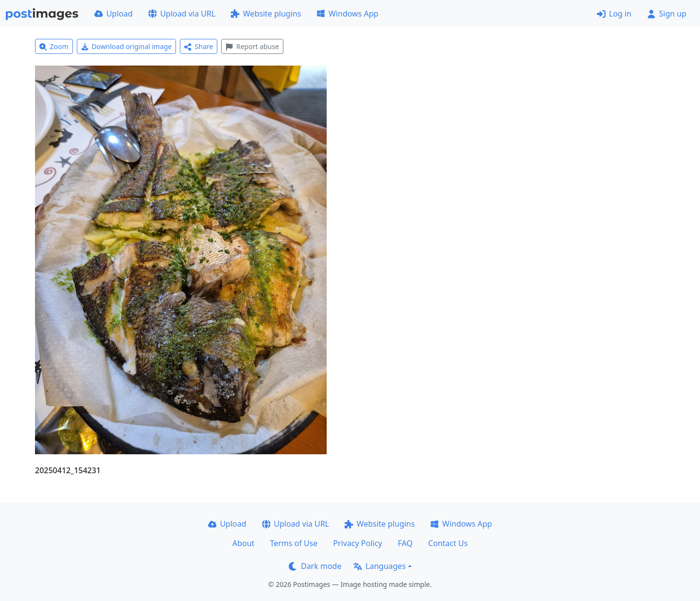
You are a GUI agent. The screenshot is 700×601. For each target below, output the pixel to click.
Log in (614, 14)
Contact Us (448, 543)
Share (199, 46)
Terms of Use (294, 543)
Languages (379, 566)
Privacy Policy (358, 543)
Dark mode (315, 566)
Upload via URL (182, 14)
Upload (114, 14)
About (243, 543)
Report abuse (252, 46)
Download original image (127, 46)
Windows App (347, 14)
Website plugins (266, 14)
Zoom (54, 46)
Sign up (667, 14)
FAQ (405, 543)
